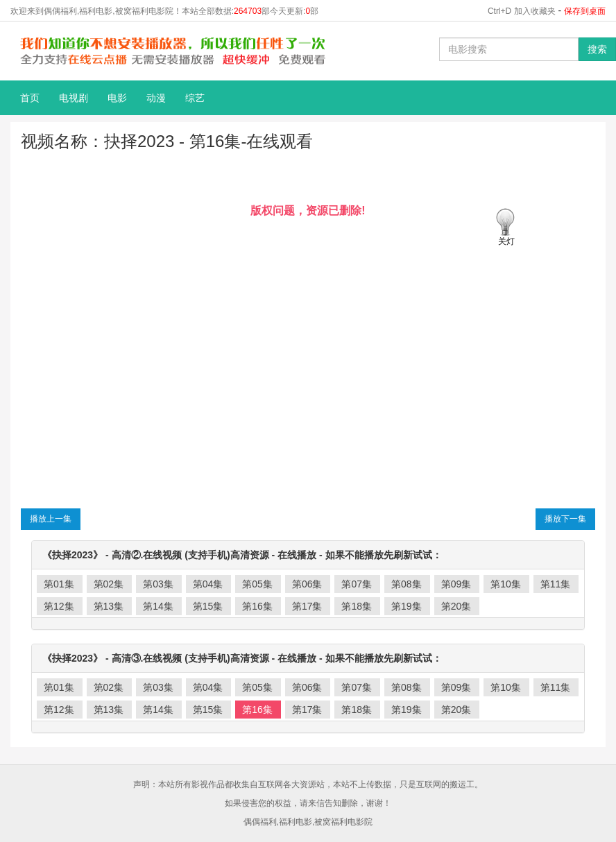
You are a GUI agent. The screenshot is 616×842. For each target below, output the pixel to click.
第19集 (407, 606)
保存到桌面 (585, 11)
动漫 (156, 98)
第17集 (307, 606)
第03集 (158, 584)
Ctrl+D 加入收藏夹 (522, 11)
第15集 (208, 606)
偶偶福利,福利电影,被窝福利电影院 (308, 822)
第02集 (109, 584)
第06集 (307, 584)
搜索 (597, 49)
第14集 (158, 606)
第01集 (59, 584)
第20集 (456, 606)
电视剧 (74, 98)
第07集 (357, 584)
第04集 (208, 584)
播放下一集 (565, 519)
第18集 (357, 606)
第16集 (257, 606)
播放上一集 (51, 519)
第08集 (407, 584)
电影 (117, 98)
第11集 (556, 584)
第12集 (59, 606)
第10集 (506, 584)
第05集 (257, 584)
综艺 (195, 98)
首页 (30, 98)
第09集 (456, 584)
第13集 (109, 606)
